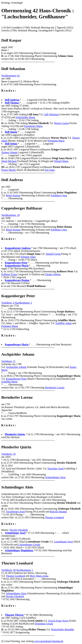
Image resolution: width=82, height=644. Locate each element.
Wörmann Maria (56, 141)
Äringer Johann (10, 152)
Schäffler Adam (64, 323)
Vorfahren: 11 (8, 361)
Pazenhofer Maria (33, 126)
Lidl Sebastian (51, 114)
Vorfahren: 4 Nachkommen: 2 (17, 303)
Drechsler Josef (56, 469)
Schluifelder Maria (25, 117)
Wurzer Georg (62, 123)
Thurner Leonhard (54, 517)
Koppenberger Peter (17, 379)
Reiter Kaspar (13, 195)
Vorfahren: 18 (8, 454)
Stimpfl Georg (53, 254)
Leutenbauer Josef (64, 542)
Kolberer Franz (9, 274)
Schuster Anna (28, 257)
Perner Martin (9, 170)
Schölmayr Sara (59, 195)
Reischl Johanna (58, 512)
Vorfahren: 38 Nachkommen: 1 (17, 570)
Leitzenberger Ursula (29, 545)
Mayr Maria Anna (39, 576)
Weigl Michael (9, 161)
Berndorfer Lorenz (55, 388)
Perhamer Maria (10, 326)
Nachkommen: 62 (10, 76)
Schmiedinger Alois (55, 477)
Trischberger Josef (16, 512)
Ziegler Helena (53, 274)
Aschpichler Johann (16, 367)
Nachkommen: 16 (10, 215)
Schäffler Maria (9, 382)
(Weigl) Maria (61, 161)
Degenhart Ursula (44, 624)
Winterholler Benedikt (63, 629)
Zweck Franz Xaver (59, 621)
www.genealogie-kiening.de (49, 641)
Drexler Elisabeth (19, 530)
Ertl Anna (50, 170)
